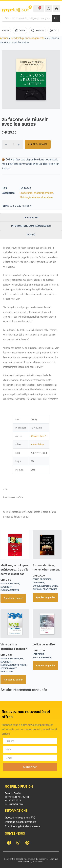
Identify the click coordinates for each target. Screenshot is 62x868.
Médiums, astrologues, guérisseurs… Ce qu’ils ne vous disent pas (15, 570)
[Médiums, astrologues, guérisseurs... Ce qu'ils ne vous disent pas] (15, 545)
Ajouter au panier (38, 144)
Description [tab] (31, 217)
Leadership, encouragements (28, 38)
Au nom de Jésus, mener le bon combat (46, 568)
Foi (22, 659)
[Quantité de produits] (12, 144)
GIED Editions (38, 444)
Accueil (4, 38)
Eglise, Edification (10, 584)
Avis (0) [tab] (31, 235)
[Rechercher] (56, 18)
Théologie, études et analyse (36, 197)
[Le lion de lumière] (47, 624)
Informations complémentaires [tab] (31, 226)
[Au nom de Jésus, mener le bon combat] (47, 545)
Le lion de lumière (44, 644)
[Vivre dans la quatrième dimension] (15, 624)
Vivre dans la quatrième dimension (14, 647)
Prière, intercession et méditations (14, 668)
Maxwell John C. (39, 436)
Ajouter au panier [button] (13, 598)
